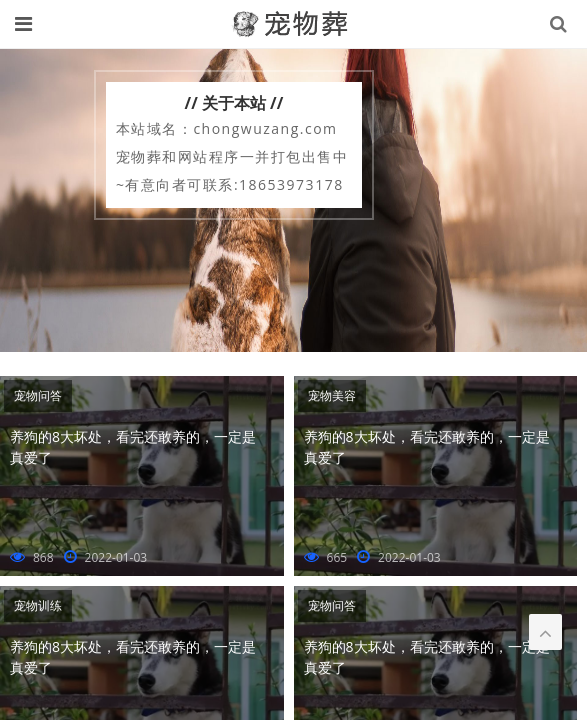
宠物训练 (38, 605)
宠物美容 (332, 395)
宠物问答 (38, 395)
